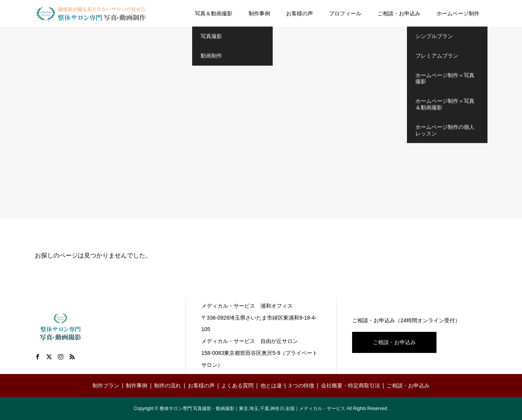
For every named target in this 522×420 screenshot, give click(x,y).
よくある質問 (237, 386)
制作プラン (106, 386)
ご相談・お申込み (399, 13)
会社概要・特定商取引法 (351, 386)
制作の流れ (168, 386)
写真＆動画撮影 (214, 13)
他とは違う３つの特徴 (287, 386)
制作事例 (259, 13)
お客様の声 (300, 13)
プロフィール (345, 13)
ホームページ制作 (458, 13)
